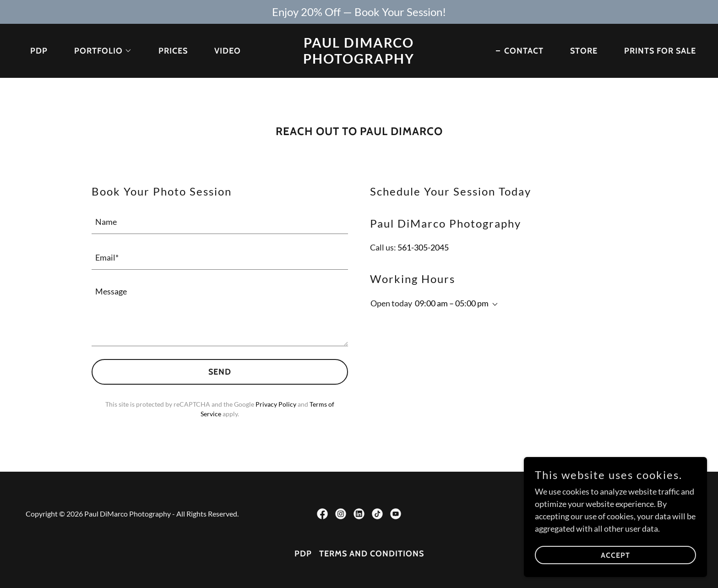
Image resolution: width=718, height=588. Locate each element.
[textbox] (220, 222)
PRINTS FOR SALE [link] (660, 51)
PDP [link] (39, 51)
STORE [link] (584, 51)
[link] (359, 60)
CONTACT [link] (524, 51)
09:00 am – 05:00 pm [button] (452, 303)
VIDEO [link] (228, 51)
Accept (615, 555)
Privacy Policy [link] (276, 404)
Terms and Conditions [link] (372, 554)
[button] (99, 51)
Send (220, 372)
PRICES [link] (173, 51)
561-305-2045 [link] (423, 247)
